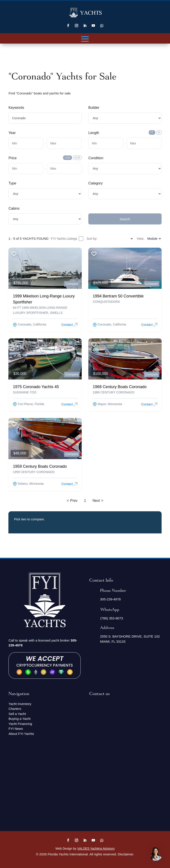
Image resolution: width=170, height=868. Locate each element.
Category (96, 183)
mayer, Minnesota (107, 404)
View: (141, 239)
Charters (15, 709)
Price (12, 158)
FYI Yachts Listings (67, 239)
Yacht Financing (20, 724)
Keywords (16, 108)
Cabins (14, 208)
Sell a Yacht (17, 714)
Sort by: (92, 239)
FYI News (16, 729)
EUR (77, 158)
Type (12, 183)
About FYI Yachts (21, 734)
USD (67, 158)
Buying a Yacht (19, 719)
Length (94, 133)
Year (12, 133)
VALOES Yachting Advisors (96, 849)
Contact (69, 325)
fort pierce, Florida (28, 404)
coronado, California (29, 324)
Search (125, 219)
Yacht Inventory (20, 704)
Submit (94, 208)
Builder (94, 108)
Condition (96, 158)
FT (152, 132)
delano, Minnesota (28, 484)
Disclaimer (125, 854)
